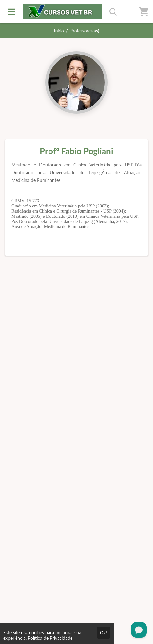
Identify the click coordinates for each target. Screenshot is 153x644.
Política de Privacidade (50, 638)
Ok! (104, 633)
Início (59, 31)
